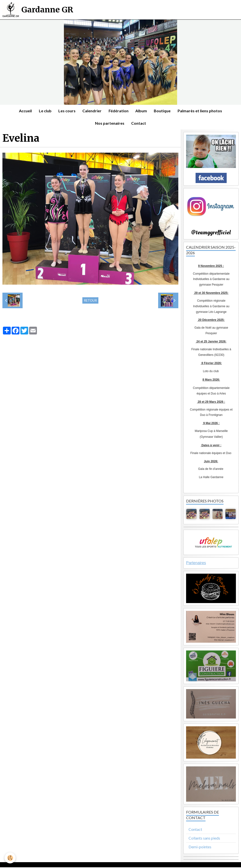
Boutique (163, 111)
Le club (44, 111)
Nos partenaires (109, 124)
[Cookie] (10, 858)
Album (142, 111)
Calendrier (92, 111)
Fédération (119, 111)
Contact (139, 124)
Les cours (66, 111)
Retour (90, 301)
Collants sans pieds (204, 839)
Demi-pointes (200, 847)
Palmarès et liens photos (201, 111)
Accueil (24, 111)
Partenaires (196, 564)
